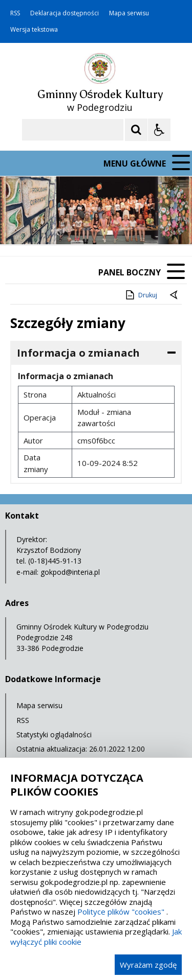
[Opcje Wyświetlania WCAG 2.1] (159, 130)
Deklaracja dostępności (65, 13)
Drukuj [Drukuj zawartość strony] (141, 295)
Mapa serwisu (129, 13)
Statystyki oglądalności (54, 734)
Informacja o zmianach (78, 353)
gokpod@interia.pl (70, 572)
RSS (15, 13)
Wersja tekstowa (34, 30)
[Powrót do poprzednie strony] (175, 295)
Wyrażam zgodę (148, 965)
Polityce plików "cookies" (121, 912)
